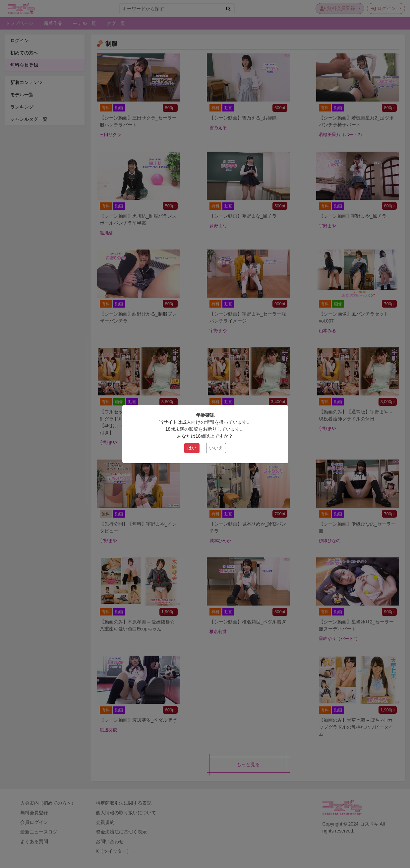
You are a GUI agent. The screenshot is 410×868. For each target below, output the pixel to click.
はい (192, 448)
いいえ (216, 448)
